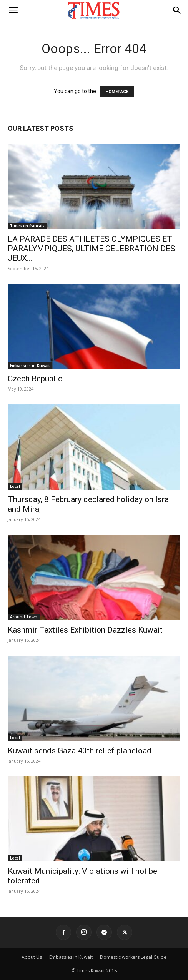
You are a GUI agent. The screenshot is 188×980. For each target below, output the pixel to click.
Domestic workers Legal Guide (133, 957)
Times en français (27, 226)
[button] (13, 10)
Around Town (24, 617)
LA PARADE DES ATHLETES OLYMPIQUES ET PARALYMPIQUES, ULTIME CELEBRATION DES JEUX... (92, 249)
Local (15, 486)
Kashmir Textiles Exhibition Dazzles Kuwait (85, 630)
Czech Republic (35, 379)
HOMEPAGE (117, 92)
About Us (32, 957)
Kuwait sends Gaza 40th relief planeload (80, 751)
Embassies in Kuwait (30, 366)
